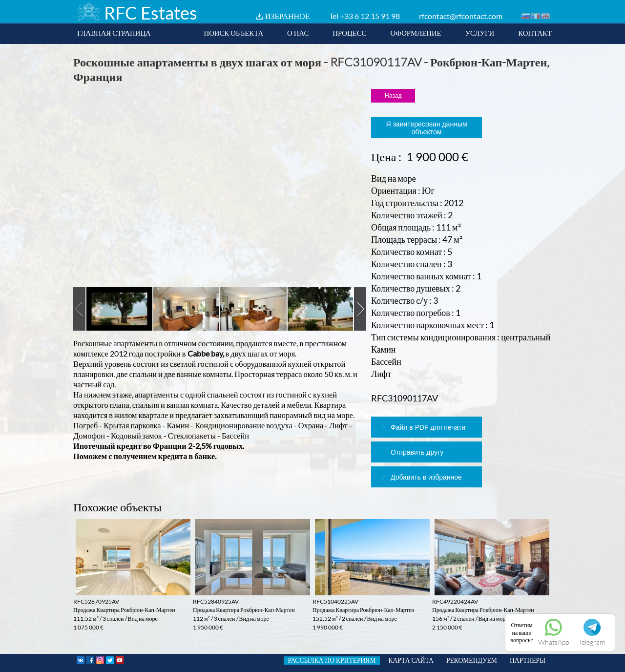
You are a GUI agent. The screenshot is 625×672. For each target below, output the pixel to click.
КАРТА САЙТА (411, 660)
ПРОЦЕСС (349, 33)
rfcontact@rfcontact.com (461, 16)
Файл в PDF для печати (428, 427)
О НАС (298, 33)
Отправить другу (417, 452)
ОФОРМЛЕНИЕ (416, 33)
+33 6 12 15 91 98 (370, 16)
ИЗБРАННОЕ (288, 16)
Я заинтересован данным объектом (426, 128)
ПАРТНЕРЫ (528, 660)
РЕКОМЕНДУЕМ (472, 660)
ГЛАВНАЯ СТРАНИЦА (114, 33)
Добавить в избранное (426, 477)
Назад (393, 96)
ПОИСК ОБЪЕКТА (233, 33)
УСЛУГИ (480, 33)
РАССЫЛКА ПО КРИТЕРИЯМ (332, 660)
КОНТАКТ (535, 33)
